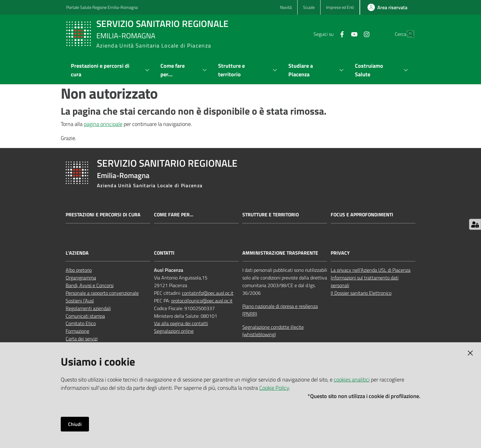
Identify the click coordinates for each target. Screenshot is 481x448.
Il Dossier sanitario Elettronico (361, 293)
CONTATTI (164, 253)
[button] (407, 34)
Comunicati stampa (85, 316)
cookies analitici (352, 380)
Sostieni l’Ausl (80, 301)
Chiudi (75, 424)
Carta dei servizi (82, 339)
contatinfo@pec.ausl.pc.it (208, 293)
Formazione (77, 331)
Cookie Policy (274, 388)
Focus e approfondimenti (362, 215)
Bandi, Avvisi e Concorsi (90, 285)
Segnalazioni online (174, 331)
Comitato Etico (81, 323)
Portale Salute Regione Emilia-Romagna (102, 7)
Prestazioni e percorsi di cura (103, 215)
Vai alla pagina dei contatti (181, 323)
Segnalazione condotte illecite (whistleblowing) (273, 331)
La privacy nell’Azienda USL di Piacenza (371, 270)
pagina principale (103, 124)
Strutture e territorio (271, 215)
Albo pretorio (79, 270)
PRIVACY (340, 253)
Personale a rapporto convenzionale (102, 293)
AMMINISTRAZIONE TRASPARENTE (280, 253)
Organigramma (81, 278)
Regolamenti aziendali (88, 308)
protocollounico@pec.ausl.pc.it (202, 301)
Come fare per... (174, 215)
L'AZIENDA (77, 253)
